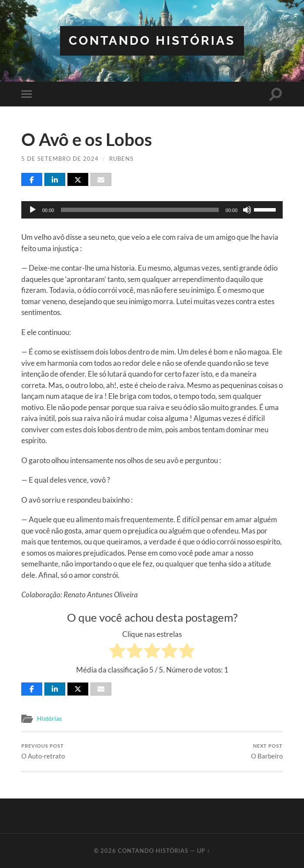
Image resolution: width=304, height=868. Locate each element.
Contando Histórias (152, 41)
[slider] (140, 210)
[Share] (32, 179)
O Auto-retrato (43, 751)
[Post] (78, 179)
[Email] (101, 179)
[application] (152, 210)
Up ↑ (204, 851)
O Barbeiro (267, 751)
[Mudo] (247, 210)
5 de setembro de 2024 (60, 159)
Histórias (49, 719)
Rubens (121, 159)
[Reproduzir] (33, 210)
